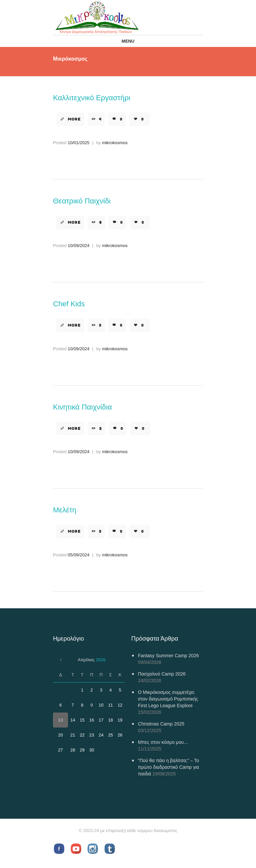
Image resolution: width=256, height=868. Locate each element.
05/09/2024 (78, 555)
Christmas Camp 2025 (161, 724)
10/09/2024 (78, 246)
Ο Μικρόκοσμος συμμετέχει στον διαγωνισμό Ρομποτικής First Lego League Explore (168, 699)
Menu (128, 41)
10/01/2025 (78, 143)
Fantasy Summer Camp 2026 (168, 656)
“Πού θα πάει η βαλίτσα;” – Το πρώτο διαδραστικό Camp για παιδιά (168, 767)
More (74, 119)
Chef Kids (69, 304)
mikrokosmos (115, 143)
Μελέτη (65, 510)
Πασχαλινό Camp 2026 (162, 674)
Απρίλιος (91, 660)
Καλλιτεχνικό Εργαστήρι (92, 98)
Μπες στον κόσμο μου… (163, 742)
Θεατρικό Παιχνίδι (82, 201)
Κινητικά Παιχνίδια (82, 407)
